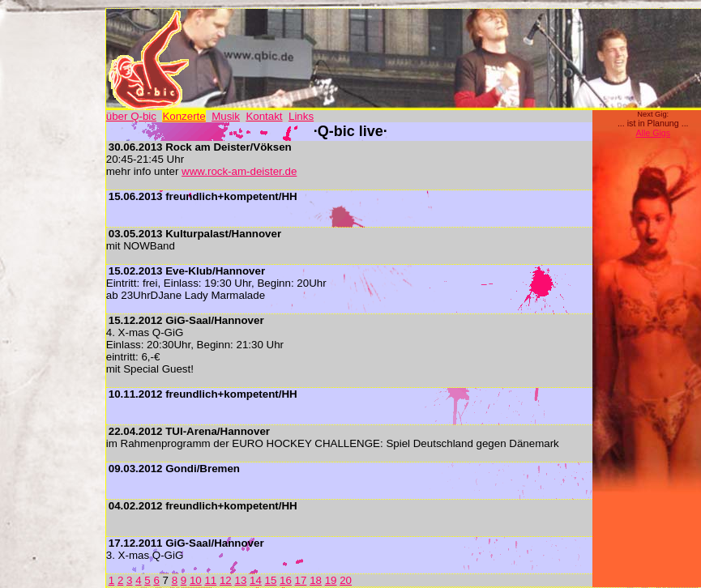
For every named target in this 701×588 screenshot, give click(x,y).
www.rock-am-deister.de (239, 171)
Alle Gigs (653, 133)
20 (346, 580)
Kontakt (264, 116)
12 (226, 580)
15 (271, 580)
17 (301, 580)
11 (210, 580)
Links (301, 116)
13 (240, 580)
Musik (226, 116)
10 (196, 580)
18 (316, 580)
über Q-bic (131, 116)
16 (286, 580)
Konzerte (184, 116)
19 (331, 580)
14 (256, 580)
